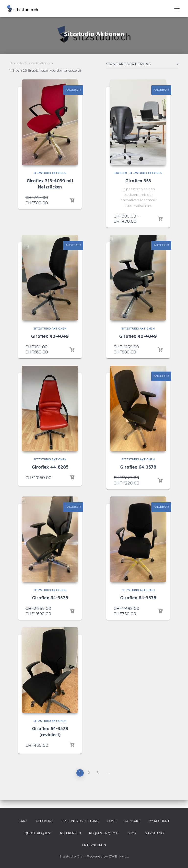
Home (112, 821)
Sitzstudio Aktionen (50, 173)
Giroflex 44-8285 (50, 467)
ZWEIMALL (119, 856)
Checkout (45, 821)
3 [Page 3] (98, 773)
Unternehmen (94, 845)
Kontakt (133, 821)
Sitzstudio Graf (71, 856)
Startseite (16, 63)
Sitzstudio (154, 833)
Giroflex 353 (138, 181)
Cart (23, 821)
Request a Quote (104, 833)
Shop (132, 833)
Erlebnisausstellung (80, 821)
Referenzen (70, 833)
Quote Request (38, 833)
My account (159, 821)
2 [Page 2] (89, 773)
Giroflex (120, 173)
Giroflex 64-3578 (138, 467)
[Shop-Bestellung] (142, 65)
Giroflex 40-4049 (50, 336)
